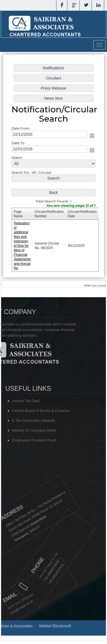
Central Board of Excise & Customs (41, 424)
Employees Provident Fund (34, 454)
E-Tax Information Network (34, 434)
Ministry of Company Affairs (34, 444)
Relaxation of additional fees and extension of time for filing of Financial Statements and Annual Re (23, 244)
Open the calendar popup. (91, 136)
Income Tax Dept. (26, 415)
